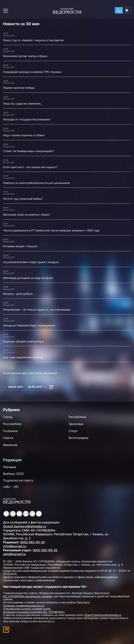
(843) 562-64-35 (45, 550)
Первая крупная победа (19, 88)
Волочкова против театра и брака (25, 56)
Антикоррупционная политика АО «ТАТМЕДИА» (34, 612)
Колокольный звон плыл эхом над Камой (30, 373)
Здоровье (76, 424)
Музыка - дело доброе (18, 294)
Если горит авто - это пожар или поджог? (30, 167)
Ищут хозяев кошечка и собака (24, 135)
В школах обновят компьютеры (24, 341)
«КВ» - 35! (11, 487)
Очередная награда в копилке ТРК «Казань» (33, 72)
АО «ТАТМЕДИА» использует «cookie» (28, 596)
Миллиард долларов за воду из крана (28, 278)
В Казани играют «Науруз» (21, 246)
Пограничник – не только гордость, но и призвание (37, 310)
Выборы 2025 (13, 474)
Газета (8, 438)
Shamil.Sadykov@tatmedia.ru (25, 526)
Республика (77, 417)
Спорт (73, 431)
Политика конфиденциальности (24, 606)
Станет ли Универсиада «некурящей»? (29, 151)
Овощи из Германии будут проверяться (29, 325)
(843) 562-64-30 (32, 542)
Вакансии (10, 445)
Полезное (10, 431)
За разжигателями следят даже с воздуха (31, 262)
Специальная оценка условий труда (27, 609)
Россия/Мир (12, 424)
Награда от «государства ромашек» (27, 119)
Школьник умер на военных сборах (27, 215)
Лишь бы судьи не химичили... (23, 103)
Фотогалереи (78, 438)
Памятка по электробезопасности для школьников (36, 183)
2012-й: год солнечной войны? (23, 199)
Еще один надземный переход (23, 357)
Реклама (9, 467)
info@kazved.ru (15, 546)
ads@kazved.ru (14, 554)
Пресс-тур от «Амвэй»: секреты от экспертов (33, 40)
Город (8, 417)
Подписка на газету (18, 480)
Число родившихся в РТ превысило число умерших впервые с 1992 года (51, 230)
